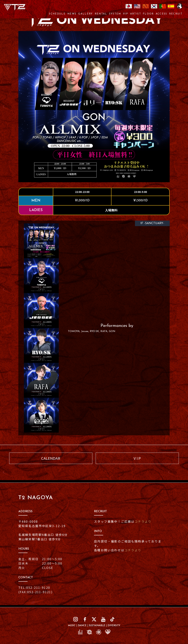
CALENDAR (51, 458)
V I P (137, 458)
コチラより (143, 521)
